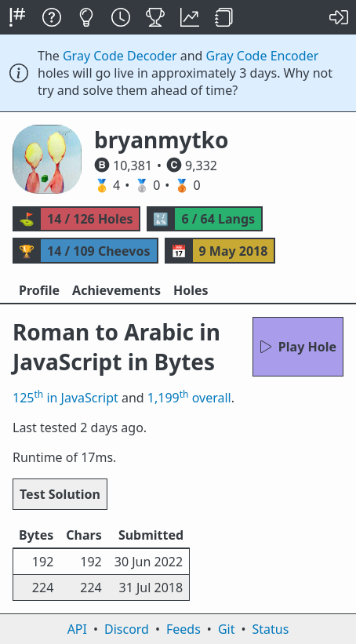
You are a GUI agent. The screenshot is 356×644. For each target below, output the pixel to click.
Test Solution (60, 494)
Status (270, 629)
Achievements (116, 290)
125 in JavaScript (65, 398)
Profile (39, 290)
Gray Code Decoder (120, 56)
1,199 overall (189, 398)
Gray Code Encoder (263, 56)
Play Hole (298, 347)
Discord (127, 629)
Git (227, 629)
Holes (191, 290)
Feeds (183, 629)
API (77, 629)
